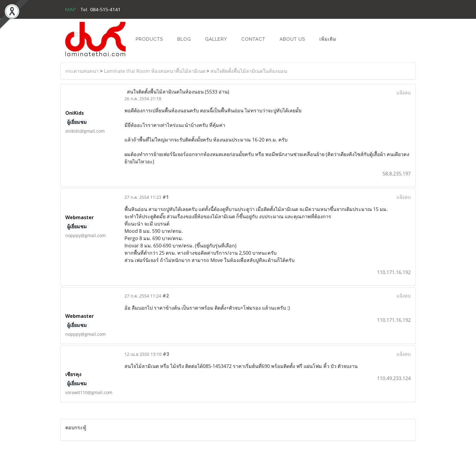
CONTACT (253, 39)
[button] (352, 39)
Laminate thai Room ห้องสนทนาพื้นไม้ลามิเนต (155, 71)
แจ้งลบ (404, 93)
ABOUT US (292, 39)
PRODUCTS (149, 39)
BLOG (184, 39)
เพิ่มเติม (328, 39)
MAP (70, 10)
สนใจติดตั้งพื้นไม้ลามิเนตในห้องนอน (249, 71)
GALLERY (216, 39)
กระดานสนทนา (82, 71)
